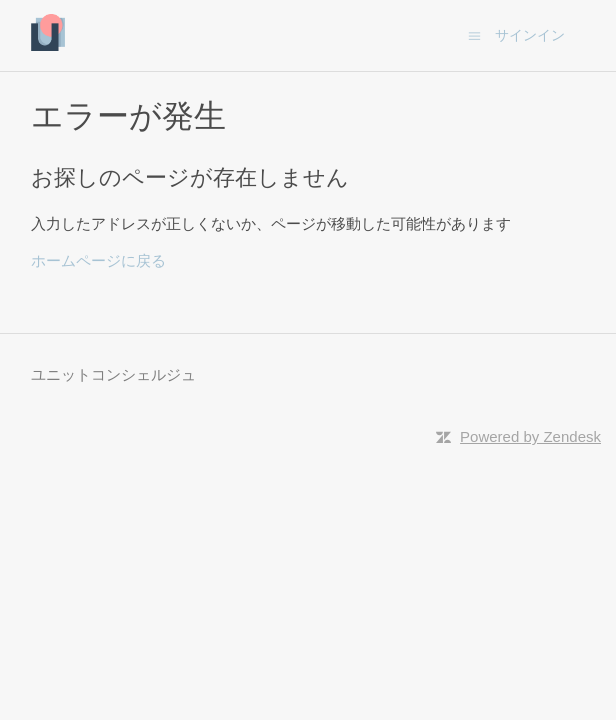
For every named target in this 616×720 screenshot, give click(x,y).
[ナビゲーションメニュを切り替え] (474, 34)
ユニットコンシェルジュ (113, 374)
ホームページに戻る (98, 260)
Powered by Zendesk (530, 436)
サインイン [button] (530, 35)
